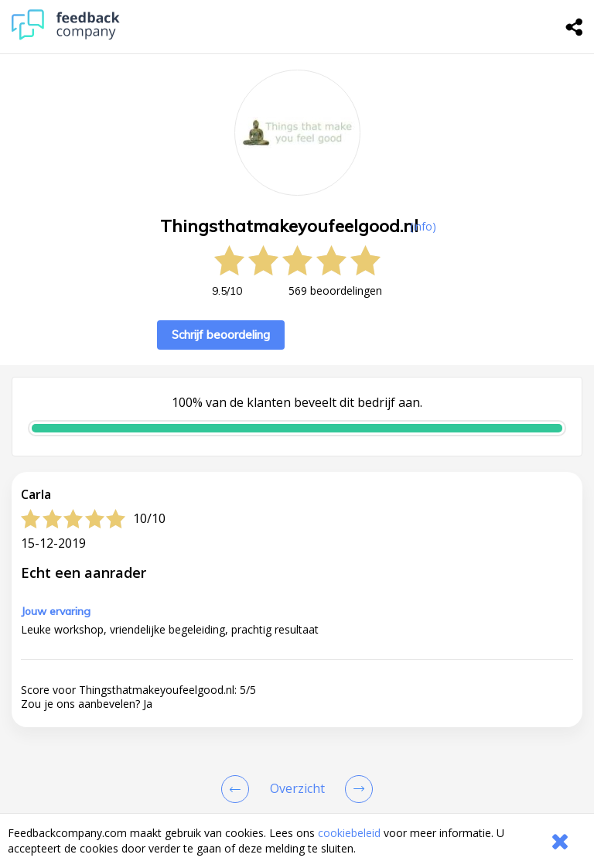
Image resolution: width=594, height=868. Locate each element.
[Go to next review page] (356, 789)
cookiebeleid (349, 833)
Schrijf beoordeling (221, 335)
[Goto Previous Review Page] (238, 789)
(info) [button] (423, 226)
